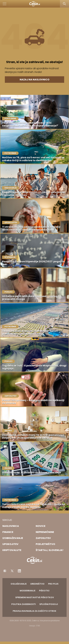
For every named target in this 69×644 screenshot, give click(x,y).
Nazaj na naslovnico (34, 80)
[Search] (64, 4)
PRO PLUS (53, 584)
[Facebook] (5, 571)
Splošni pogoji (49, 604)
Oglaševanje (19, 584)
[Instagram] (19, 571)
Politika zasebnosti (24, 604)
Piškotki (44, 591)
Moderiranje (28, 591)
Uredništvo (37, 584)
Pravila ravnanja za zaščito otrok (34, 611)
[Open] (5, 4)
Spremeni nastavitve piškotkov (35, 597)
